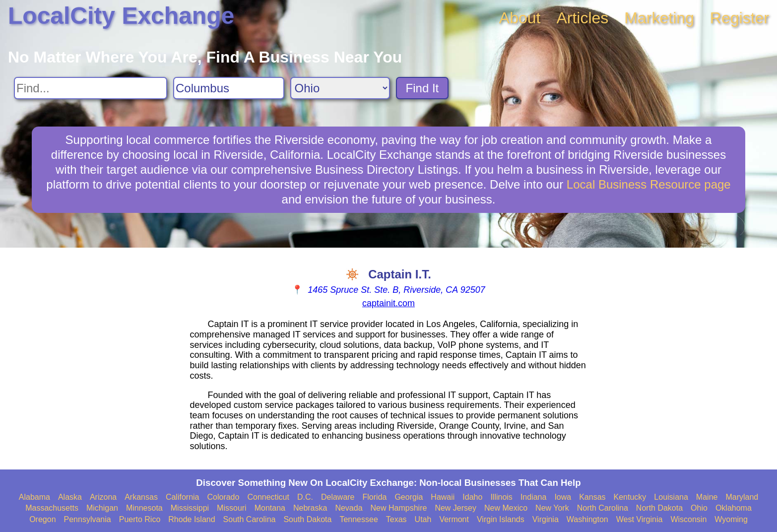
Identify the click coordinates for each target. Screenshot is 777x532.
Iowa (563, 497)
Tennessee (358, 519)
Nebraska (310, 508)
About (520, 18)
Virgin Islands (501, 519)
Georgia (409, 497)
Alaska (70, 497)
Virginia (546, 519)
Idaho (472, 497)
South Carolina (250, 519)
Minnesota (144, 508)
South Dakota (307, 519)
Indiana (534, 497)
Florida (375, 497)
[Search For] (91, 88)
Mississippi (190, 508)
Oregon (42, 519)
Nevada (349, 508)
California (183, 497)
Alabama (34, 497)
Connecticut (268, 497)
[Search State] (340, 88)
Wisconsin (688, 519)
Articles (582, 18)
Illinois (501, 497)
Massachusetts (52, 508)
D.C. (305, 497)
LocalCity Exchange (121, 16)
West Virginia (640, 519)
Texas (396, 519)
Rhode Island (192, 519)
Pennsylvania (88, 519)
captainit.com (388, 303)
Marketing (659, 18)
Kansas (592, 497)
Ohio (699, 508)
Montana (270, 508)
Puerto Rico (140, 519)
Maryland (742, 497)
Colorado (223, 497)
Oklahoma (734, 508)
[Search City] (229, 88)
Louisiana (671, 497)
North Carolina (603, 508)
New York (552, 508)
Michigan (102, 508)
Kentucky (630, 497)
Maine (707, 497)
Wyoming (731, 519)
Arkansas (141, 497)
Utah (423, 519)
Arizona (103, 497)
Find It (422, 88)
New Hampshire (399, 508)
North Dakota (659, 508)
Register (740, 18)
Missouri (232, 508)
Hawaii (443, 497)
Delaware (338, 497)
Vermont (454, 519)
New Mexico (506, 508)
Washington (587, 519)
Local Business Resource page (649, 184)
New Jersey (455, 508)
